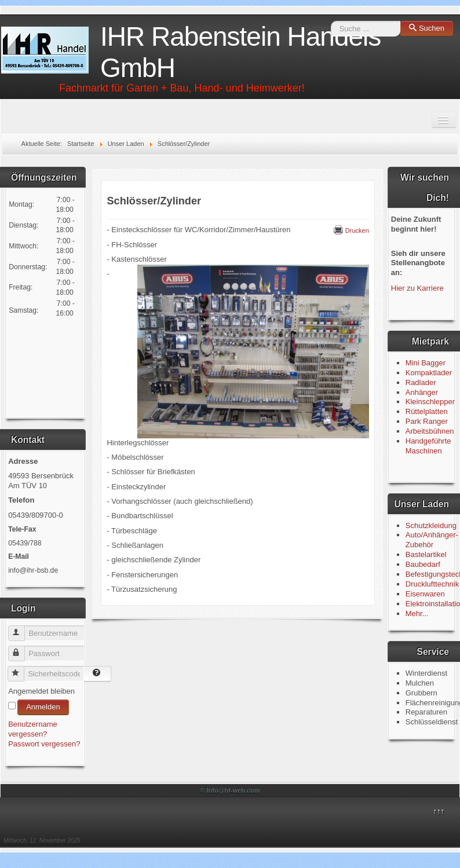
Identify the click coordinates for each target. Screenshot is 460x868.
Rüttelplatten (427, 411)
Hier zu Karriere (417, 288)
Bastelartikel (426, 554)
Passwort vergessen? (44, 744)
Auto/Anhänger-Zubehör (432, 540)
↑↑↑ (439, 811)
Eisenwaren (425, 594)
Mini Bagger (427, 363)
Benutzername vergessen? (33, 729)
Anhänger (422, 392)
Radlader (421, 382)
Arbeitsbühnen (430, 431)
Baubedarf (423, 564)
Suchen (318, 28)
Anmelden (43, 707)
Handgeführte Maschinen (428, 446)
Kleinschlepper (430, 402)
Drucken (351, 230)
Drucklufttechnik (432, 584)
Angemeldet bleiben (41, 691)
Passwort (22, 649)
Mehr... (417, 614)
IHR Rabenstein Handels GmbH (240, 52)
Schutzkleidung (431, 525)
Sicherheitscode (21, 669)
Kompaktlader (429, 373)
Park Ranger (427, 421)
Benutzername (22, 629)
